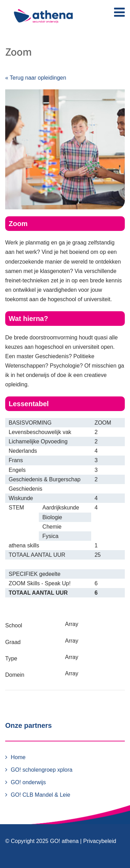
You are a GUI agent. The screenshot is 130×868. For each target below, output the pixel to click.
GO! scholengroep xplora (42, 770)
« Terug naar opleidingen (36, 78)
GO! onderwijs (28, 782)
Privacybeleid (100, 841)
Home (18, 757)
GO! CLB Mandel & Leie (41, 795)
